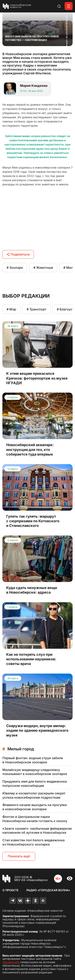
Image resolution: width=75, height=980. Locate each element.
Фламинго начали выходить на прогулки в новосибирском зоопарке (35, 807)
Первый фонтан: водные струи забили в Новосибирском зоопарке (33, 760)
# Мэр (11, 309)
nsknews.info (11, 962)
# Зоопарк (15, 268)
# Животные (43, 268)
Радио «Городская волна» (48, 890)
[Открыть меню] (69, 6)
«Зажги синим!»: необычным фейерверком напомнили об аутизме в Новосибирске (37, 831)
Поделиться (18, 254)
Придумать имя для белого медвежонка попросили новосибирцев (35, 783)
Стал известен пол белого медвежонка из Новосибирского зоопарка (33, 842)
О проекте (10, 890)
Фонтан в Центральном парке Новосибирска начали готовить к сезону (35, 819)
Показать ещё (19, 856)
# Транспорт (36, 309)
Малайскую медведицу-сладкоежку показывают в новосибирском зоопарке (35, 772)
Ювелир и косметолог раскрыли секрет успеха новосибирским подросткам (34, 795)
